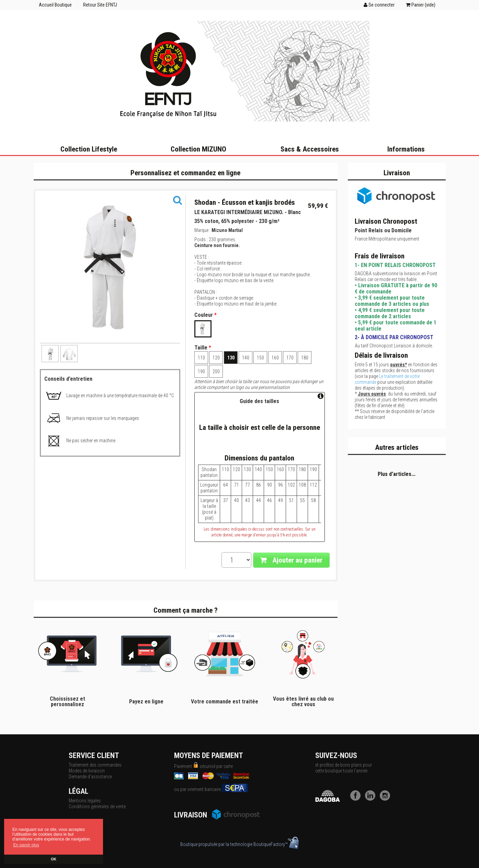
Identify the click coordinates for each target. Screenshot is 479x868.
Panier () (421, 5)
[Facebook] (357, 799)
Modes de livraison (87, 771)
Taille (203, 348)
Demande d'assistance (90, 777)
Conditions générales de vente (97, 806)
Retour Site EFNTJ (100, 5)
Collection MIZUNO (198, 149)
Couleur (206, 315)
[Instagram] (387, 799)
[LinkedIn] (372, 799)
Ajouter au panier (291, 560)
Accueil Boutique (55, 5)
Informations (406, 149)
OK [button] (54, 859)
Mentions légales (85, 801)
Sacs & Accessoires (310, 149)
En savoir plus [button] (26, 845)
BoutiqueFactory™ (276, 844)
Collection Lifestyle (89, 149)
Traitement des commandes (95, 765)
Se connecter (379, 5)
